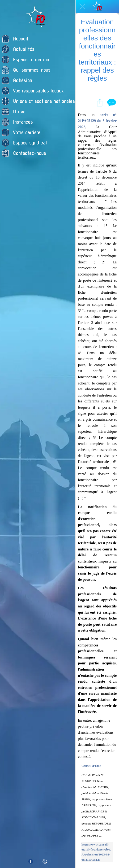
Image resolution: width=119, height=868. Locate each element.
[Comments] (111, 102)
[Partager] (100, 102)
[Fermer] (82, 7)
